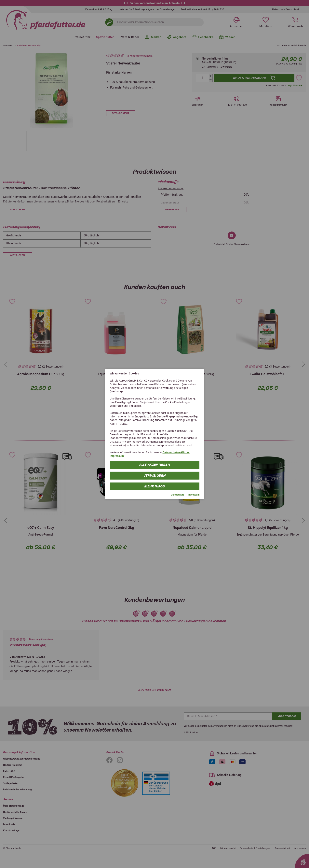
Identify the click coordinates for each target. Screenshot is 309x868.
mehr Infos (155, 486)
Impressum (117, 456)
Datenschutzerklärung (176, 452)
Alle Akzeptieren (154, 464)
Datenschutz (177, 495)
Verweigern (155, 475)
